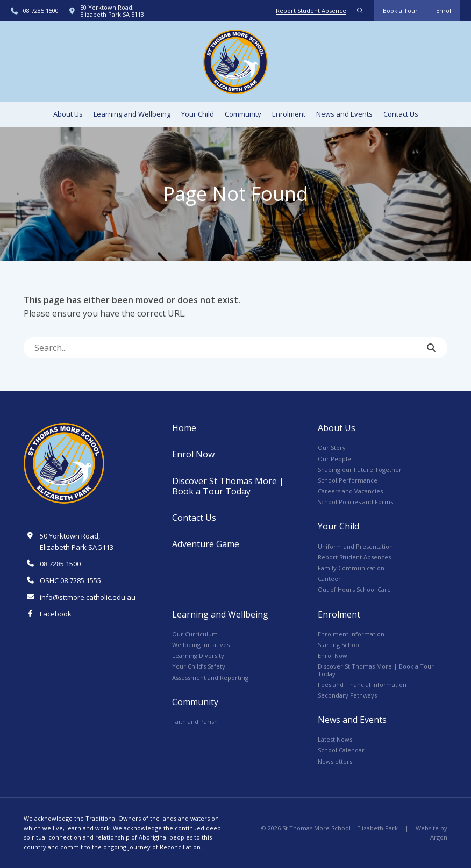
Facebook (56, 614)
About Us (68, 114)
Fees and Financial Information (362, 684)
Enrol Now (193, 454)
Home (184, 428)
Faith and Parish (195, 722)
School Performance (348, 480)
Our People (334, 459)
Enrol (444, 10)
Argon (439, 837)
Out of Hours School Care (354, 589)
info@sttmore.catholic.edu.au (88, 597)
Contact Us (401, 114)
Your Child (198, 114)
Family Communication (351, 568)
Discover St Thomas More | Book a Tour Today (228, 486)
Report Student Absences (354, 557)
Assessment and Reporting (210, 677)
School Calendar (341, 750)
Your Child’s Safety (199, 666)
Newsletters (335, 761)
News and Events (344, 114)
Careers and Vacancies (350, 491)
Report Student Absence (311, 10)
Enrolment (289, 114)
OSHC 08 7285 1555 (70, 580)
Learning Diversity (198, 655)
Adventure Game (206, 544)
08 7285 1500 (41, 10)
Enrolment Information (351, 634)
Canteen (330, 579)
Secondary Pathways (347, 695)
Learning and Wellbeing (132, 114)
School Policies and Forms (355, 502)
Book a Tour (400, 10)
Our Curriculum (195, 634)
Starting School (339, 645)
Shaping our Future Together (360, 469)
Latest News (335, 739)
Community (243, 114)
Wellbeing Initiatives (201, 645)
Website (427, 828)
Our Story (332, 447)
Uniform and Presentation (355, 546)
